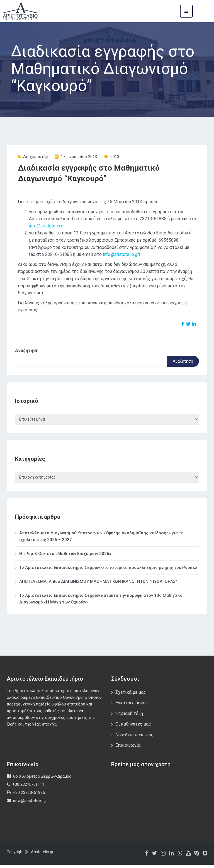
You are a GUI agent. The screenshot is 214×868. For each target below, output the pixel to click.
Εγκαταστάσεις (131, 706)
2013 (115, 157)
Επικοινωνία (128, 749)
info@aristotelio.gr (47, 226)
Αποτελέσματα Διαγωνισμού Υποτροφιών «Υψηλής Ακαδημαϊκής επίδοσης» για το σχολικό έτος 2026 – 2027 (101, 540)
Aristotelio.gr (42, 855)
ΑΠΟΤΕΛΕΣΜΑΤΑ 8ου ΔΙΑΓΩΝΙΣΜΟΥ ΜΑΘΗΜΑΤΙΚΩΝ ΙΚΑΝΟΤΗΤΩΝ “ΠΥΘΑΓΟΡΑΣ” (98, 585)
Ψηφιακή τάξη (129, 717)
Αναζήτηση (27, 351)
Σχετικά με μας (131, 696)
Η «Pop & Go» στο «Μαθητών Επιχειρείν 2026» (65, 557)
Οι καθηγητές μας (133, 727)
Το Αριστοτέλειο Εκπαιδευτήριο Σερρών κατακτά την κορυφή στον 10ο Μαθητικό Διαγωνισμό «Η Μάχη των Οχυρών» (101, 602)
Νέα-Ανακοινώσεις (134, 738)
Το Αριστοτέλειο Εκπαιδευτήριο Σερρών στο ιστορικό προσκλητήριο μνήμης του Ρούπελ (108, 571)
